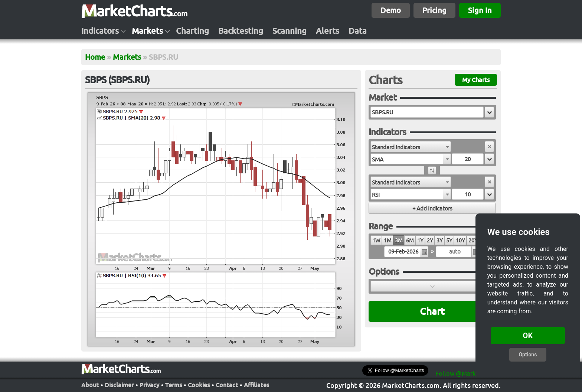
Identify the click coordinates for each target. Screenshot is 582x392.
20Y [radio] (473, 240)
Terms (174, 384)
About (90, 384)
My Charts (476, 80)
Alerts (328, 31)
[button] (489, 112)
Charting (192, 31)
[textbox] (427, 112)
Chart (432, 311)
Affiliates (256, 384)
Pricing (434, 10)
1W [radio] (376, 240)
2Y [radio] (430, 240)
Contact (227, 384)
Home (95, 57)
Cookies (199, 384)
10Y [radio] (460, 240)
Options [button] (528, 355)
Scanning (290, 31)
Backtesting (241, 31)
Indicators (100, 31)
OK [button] (528, 336)
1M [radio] (388, 240)
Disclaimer (119, 384)
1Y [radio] (420, 240)
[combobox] (411, 147)
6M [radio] (410, 240)
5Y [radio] (449, 240)
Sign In (480, 10)
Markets (147, 31)
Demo (391, 10)
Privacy (149, 384)
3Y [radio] (439, 240)
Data (358, 31)
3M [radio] (399, 240)
